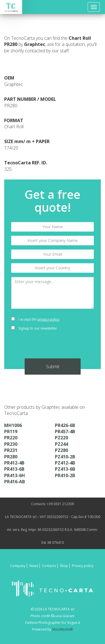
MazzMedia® (62, 629)
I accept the (35, 319)
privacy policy (48, 319)
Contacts (49, 566)
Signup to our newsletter (34, 328)
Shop (64, 566)
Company (18, 566)
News (34, 566)
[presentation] (53, 347)
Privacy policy (83, 566)
